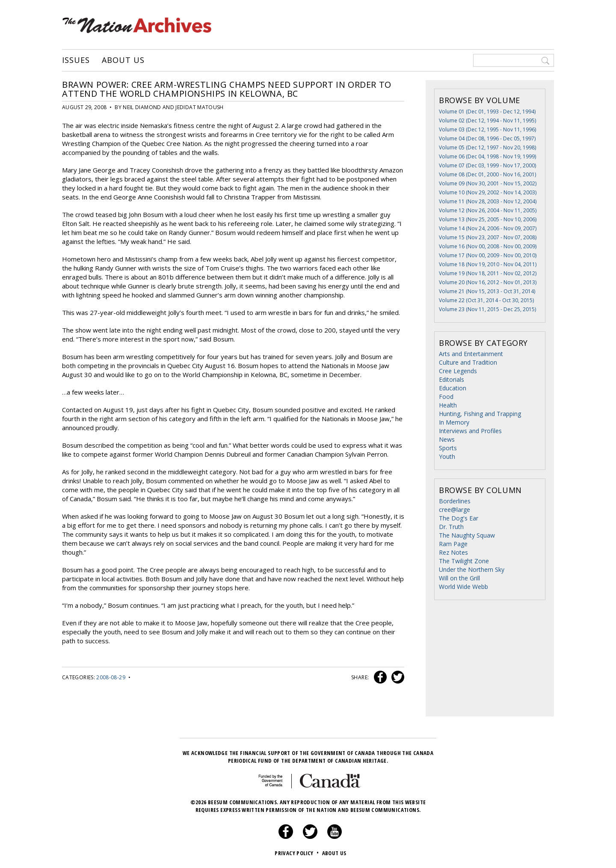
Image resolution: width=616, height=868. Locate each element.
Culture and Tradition (468, 362)
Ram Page (453, 544)
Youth (447, 456)
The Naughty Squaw (467, 535)
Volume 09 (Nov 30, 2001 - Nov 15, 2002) (488, 183)
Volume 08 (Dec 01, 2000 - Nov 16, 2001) (487, 174)
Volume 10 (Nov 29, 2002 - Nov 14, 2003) (488, 192)
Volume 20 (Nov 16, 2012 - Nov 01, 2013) (488, 282)
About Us (123, 60)
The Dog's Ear (459, 518)
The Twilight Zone (464, 561)
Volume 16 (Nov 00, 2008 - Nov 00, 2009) (488, 246)
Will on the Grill (459, 578)
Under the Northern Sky (472, 569)
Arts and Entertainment (471, 354)
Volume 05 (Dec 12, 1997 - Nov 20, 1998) (487, 147)
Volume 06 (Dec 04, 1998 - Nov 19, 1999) (487, 156)
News (447, 439)
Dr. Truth (451, 527)
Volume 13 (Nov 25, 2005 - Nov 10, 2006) (488, 219)
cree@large (455, 510)
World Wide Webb (463, 587)
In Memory (454, 422)
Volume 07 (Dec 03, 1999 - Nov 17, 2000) (487, 165)
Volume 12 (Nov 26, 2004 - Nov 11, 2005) (488, 210)
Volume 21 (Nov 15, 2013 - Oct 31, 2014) (487, 291)
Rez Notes (453, 552)
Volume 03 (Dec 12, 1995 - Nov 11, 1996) (487, 129)
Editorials (452, 379)
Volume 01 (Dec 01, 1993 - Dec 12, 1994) (487, 111)
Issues (76, 60)
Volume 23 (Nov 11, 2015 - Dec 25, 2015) (487, 309)
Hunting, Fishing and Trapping (480, 414)
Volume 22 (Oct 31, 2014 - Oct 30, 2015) (486, 300)
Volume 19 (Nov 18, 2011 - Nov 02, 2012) (488, 273)
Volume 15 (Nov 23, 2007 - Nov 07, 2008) (488, 237)
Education (453, 388)
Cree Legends (458, 371)
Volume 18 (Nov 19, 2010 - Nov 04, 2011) (488, 264)
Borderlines (455, 501)
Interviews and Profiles (470, 431)
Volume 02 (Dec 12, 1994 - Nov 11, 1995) (487, 120)
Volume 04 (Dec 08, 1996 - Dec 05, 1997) (487, 138)
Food (446, 397)
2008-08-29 (111, 677)
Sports (448, 448)
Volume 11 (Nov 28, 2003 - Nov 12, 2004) (488, 201)
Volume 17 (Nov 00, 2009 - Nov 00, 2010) (488, 255)
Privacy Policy (298, 853)
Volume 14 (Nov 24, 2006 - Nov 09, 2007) (488, 228)
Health (448, 405)
